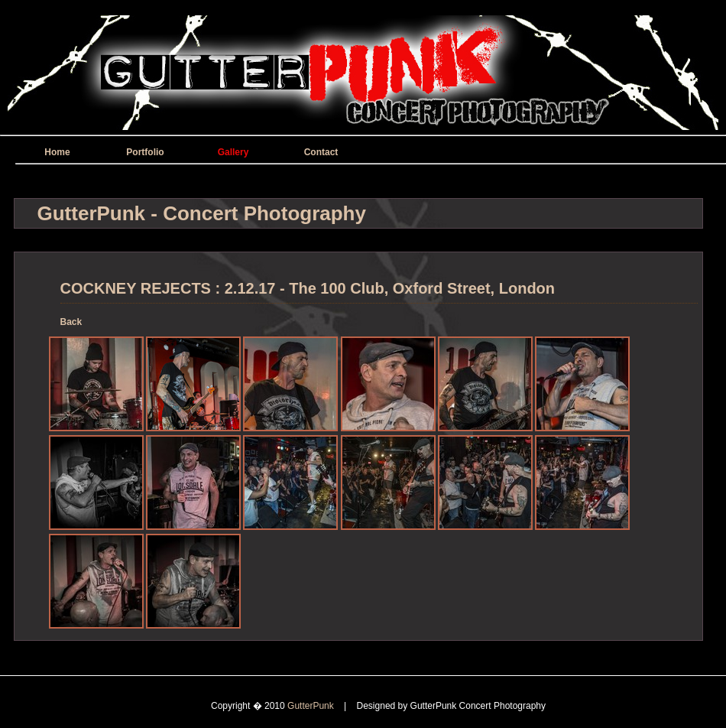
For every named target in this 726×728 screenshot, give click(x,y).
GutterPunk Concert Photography (478, 706)
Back (71, 322)
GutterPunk (312, 706)
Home (57, 152)
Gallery (233, 152)
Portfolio (145, 152)
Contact (321, 152)
